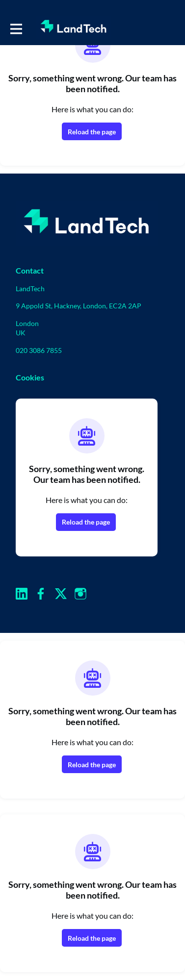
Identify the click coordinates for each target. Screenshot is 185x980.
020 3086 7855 (39, 350)
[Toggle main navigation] (16, 28)
